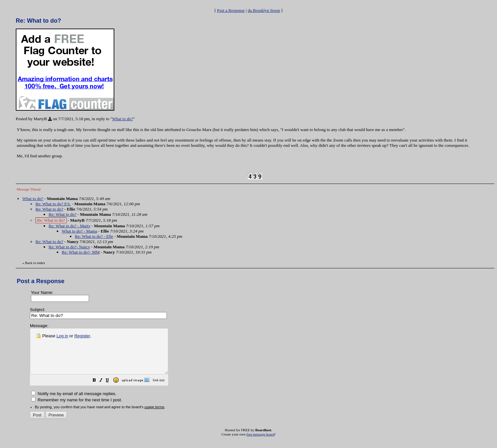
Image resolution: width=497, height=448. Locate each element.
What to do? (123, 119)
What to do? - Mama (79, 231)
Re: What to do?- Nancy (69, 247)
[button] (111, 390)
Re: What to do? (49, 209)
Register (82, 336)
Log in (62, 336)
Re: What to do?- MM (81, 252)
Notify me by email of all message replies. (74, 403)
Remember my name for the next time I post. (77, 409)
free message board (260, 443)
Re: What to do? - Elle (94, 236)
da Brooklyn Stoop (264, 10)
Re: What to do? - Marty (69, 226)
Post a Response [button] (231, 10)
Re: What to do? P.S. (53, 204)
